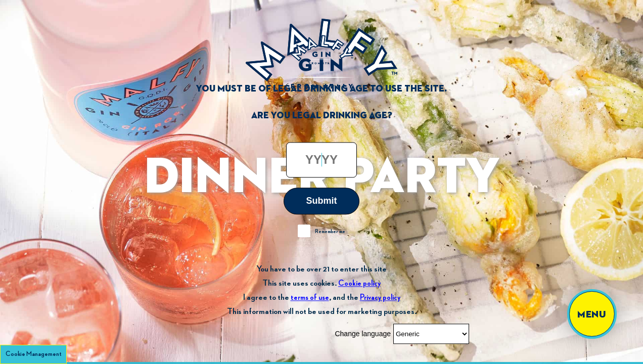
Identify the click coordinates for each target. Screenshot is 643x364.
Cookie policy (359, 283)
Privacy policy (380, 298)
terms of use (310, 298)
